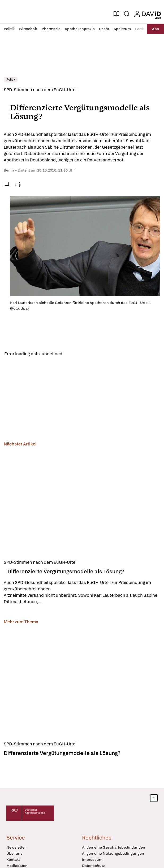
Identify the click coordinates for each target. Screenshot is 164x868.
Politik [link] (11, 80)
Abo (156, 29)
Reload (74, 354)
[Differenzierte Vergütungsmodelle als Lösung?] (82, 502)
